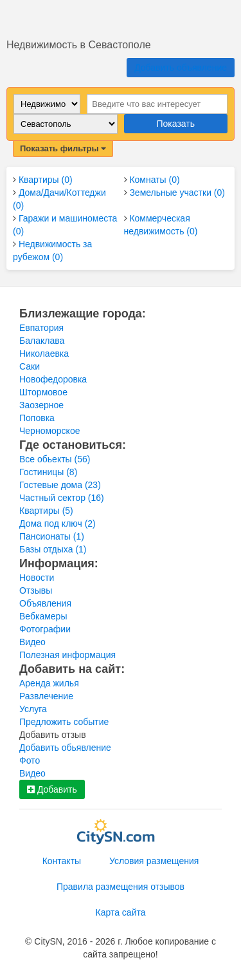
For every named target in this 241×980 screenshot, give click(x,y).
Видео (32, 642)
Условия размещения (154, 861)
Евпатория (41, 328)
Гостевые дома (60, 485)
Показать (175, 124)
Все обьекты (55, 459)
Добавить (52, 789)
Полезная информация (67, 655)
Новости (37, 578)
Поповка (37, 418)
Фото (30, 760)
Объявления (45, 603)
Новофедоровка (53, 379)
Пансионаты (52, 536)
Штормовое (43, 392)
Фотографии (45, 629)
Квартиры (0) (46, 180)
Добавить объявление (181, 68)
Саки (30, 366)
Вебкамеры (43, 616)
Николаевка (44, 353)
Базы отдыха (53, 549)
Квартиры (46, 511)
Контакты (62, 861)
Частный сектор (62, 498)
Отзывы (36, 590)
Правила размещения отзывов (121, 887)
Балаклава (42, 341)
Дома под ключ (58, 523)
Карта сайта (121, 912)
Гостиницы (48, 472)
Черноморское (49, 431)
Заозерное (41, 405)
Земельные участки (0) (177, 193)
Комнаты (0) (154, 180)
